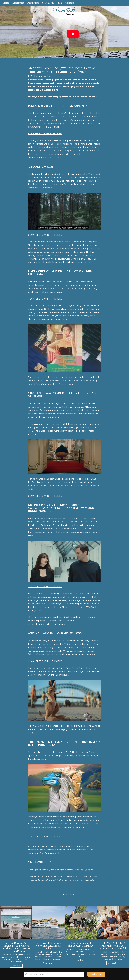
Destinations (33, 3)
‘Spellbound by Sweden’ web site (73, 242)
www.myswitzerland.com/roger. (52, 624)
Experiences (18, 3)
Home (6, 3)
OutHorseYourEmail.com (39, 157)
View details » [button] (16, 966)
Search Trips (48, 3)
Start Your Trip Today (65, 895)
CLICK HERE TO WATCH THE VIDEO (45, 235)
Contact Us (70, 3)
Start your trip (96, 974)
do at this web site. (65, 319)
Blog (60, 3)
